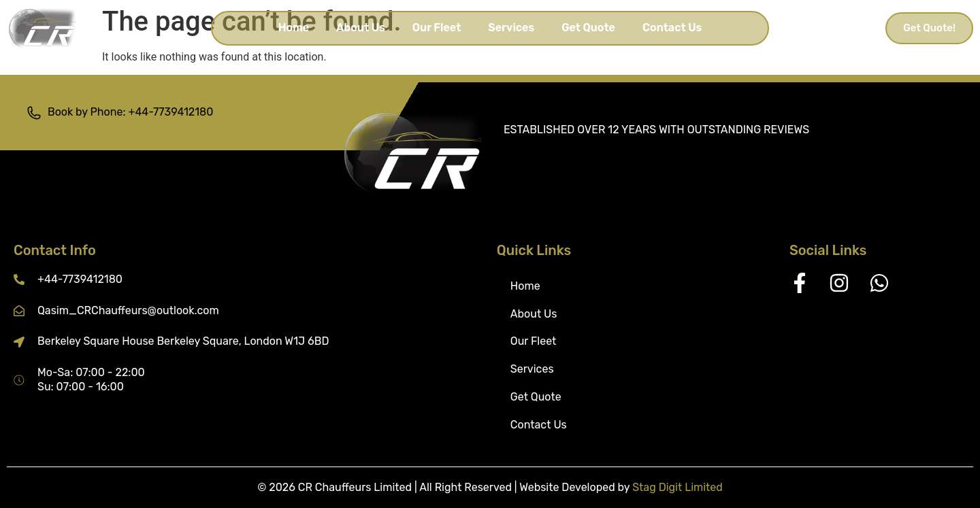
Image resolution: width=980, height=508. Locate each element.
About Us (361, 28)
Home (294, 28)
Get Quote (588, 28)
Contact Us (672, 28)
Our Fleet (437, 28)
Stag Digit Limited (677, 487)
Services (511, 28)
